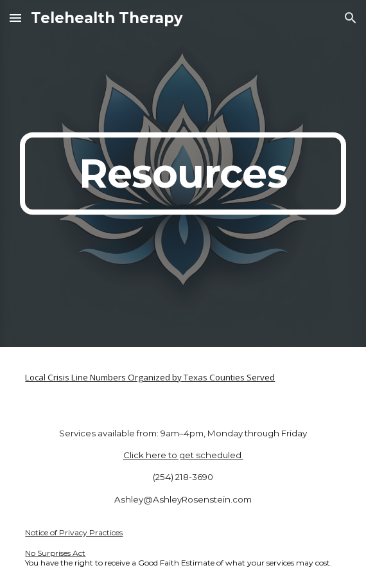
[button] (15, 18)
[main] (183, 174)
